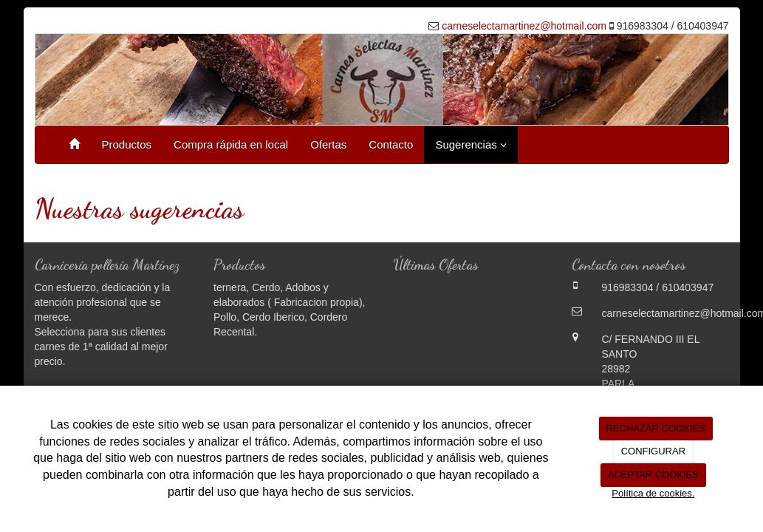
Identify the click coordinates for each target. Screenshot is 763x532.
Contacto (391, 144)
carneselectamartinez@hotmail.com (524, 26)
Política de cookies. (653, 493)
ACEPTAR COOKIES (653, 475)
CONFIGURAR (653, 451)
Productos (127, 144)
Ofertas (328, 144)
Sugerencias (471, 144)
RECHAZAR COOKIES (655, 428)
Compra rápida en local (231, 144)
